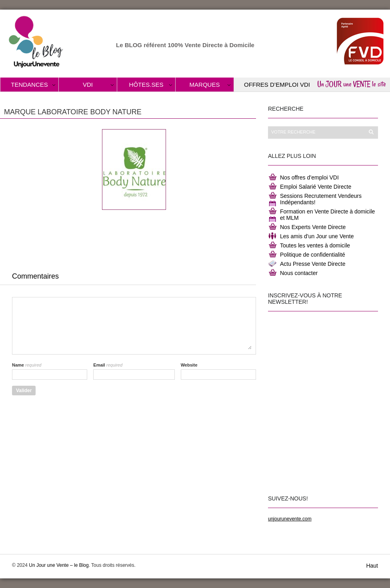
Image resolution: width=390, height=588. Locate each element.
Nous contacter (299, 273)
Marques (205, 85)
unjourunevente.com (290, 519)
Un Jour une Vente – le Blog (59, 565)
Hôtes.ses (146, 85)
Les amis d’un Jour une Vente (317, 236)
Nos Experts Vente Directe (313, 227)
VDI (88, 85)
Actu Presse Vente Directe (313, 264)
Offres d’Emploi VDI (277, 85)
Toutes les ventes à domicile (315, 245)
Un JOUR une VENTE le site (352, 84)
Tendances (29, 85)
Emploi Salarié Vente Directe (316, 187)
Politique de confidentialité (313, 255)
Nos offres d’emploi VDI (309, 177)
